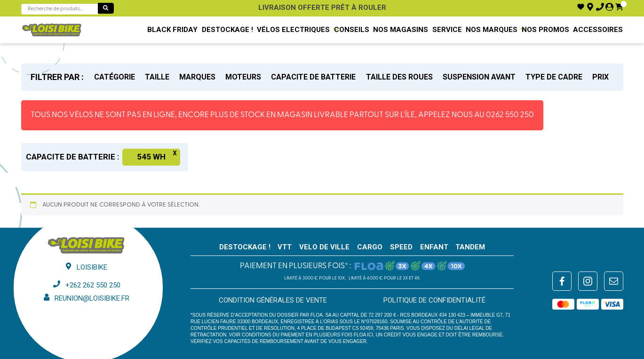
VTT (285, 247)
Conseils (352, 30)
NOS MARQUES (492, 30)
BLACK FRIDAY (172, 30)
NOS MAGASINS (401, 30)
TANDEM (470, 247)
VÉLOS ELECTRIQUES (293, 30)
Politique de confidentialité (434, 300)
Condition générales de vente (273, 300)
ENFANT (434, 247)
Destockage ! (227, 30)
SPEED (401, 247)
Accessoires (598, 30)
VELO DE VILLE (324, 247)
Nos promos (545, 30)
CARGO (370, 247)
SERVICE (447, 30)
